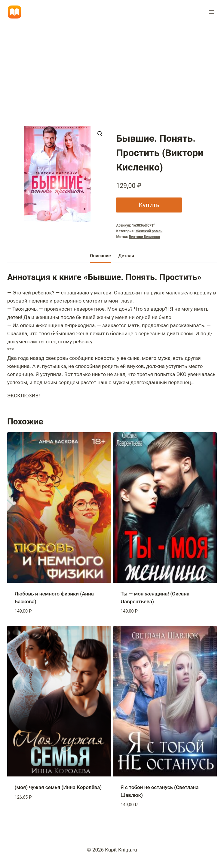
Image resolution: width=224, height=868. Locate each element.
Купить (149, 205)
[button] (100, 134)
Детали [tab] (126, 256)
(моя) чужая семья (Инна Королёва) (58, 787)
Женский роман (149, 231)
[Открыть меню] (211, 12)
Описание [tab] (100, 256)
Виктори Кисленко (145, 237)
